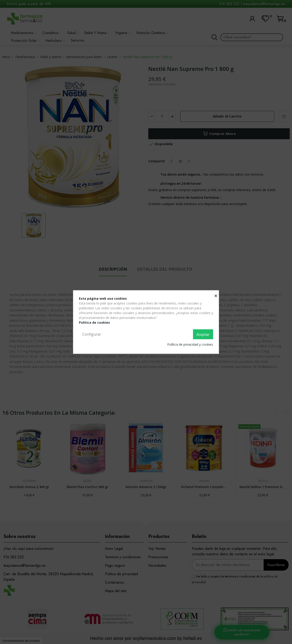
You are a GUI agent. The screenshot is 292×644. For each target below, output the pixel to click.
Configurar (92, 334)
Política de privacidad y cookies (190, 344)
